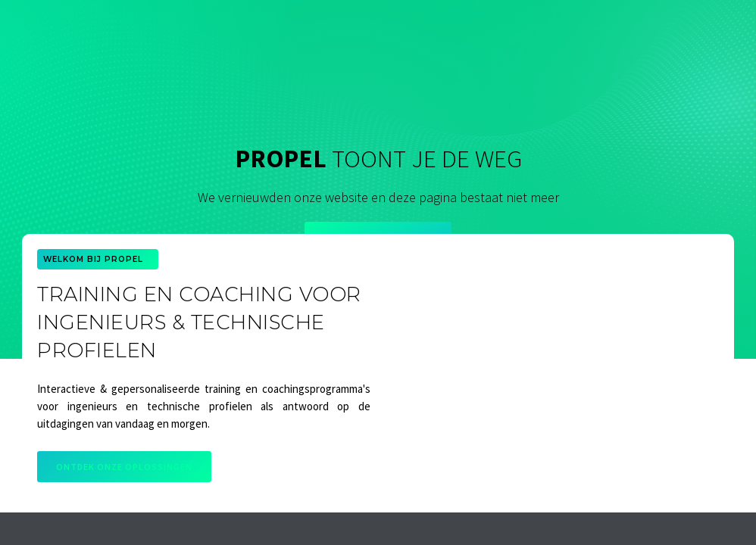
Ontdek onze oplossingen (124, 467)
